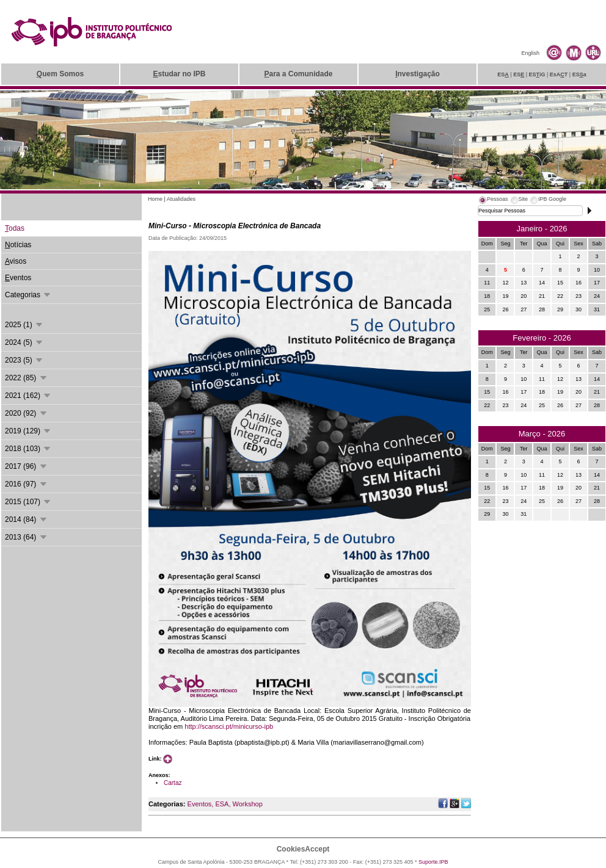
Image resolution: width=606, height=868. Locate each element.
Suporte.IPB (433, 862)
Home (155, 199)
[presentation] (493, 201)
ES (503, 74)
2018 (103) (28, 449)
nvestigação (418, 74)
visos (16, 261)
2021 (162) (28, 396)
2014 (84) (27, 519)
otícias (18, 245)
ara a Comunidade (298, 74)
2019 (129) (28, 431)
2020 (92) (27, 413)
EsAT (559, 74)
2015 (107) (28, 502)
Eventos (200, 804)
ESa (579, 74)
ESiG (537, 74)
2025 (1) (24, 325)
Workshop (247, 804)
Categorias (28, 295)
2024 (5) (24, 342)
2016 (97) (27, 484)
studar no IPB (179, 74)
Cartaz (173, 783)
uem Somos (60, 74)
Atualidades (181, 199)
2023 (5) (24, 360)
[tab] (493, 201)
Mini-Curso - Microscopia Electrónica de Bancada (235, 226)
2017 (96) (27, 466)
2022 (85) (27, 378)
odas (15, 228)
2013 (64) (27, 537)
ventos (18, 278)
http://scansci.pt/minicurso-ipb (229, 726)
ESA (222, 804)
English (530, 53)
